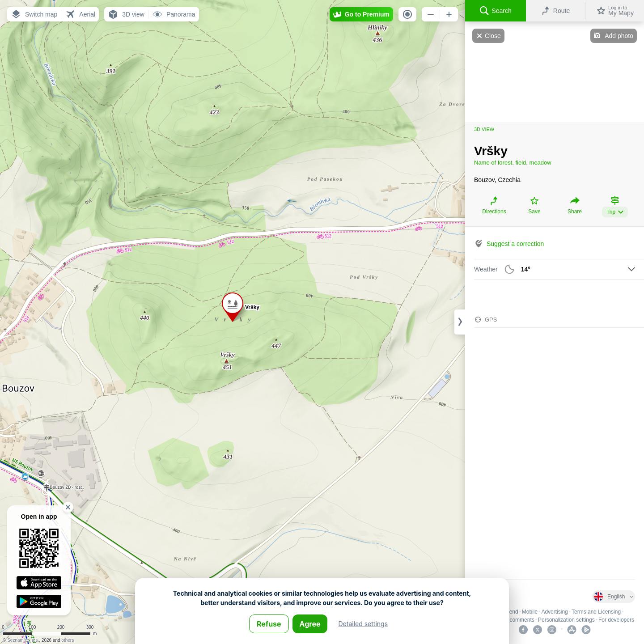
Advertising (554, 612)
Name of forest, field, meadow (513, 163)
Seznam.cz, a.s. (23, 640)
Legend (509, 612)
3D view (484, 129)
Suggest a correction (515, 244)
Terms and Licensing (596, 612)
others (68, 640)
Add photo (619, 36)
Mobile (530, 612)
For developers (616, 620)
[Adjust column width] (460, 322)
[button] (34, 14)
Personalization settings (566, 620)
